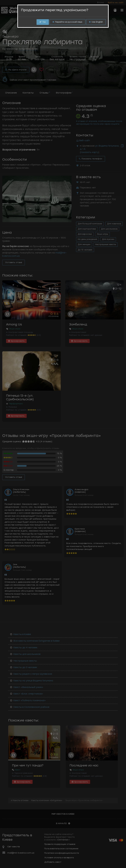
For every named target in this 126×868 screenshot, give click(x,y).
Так (43, 22)
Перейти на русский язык (67, 22)
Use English (96, 22)
